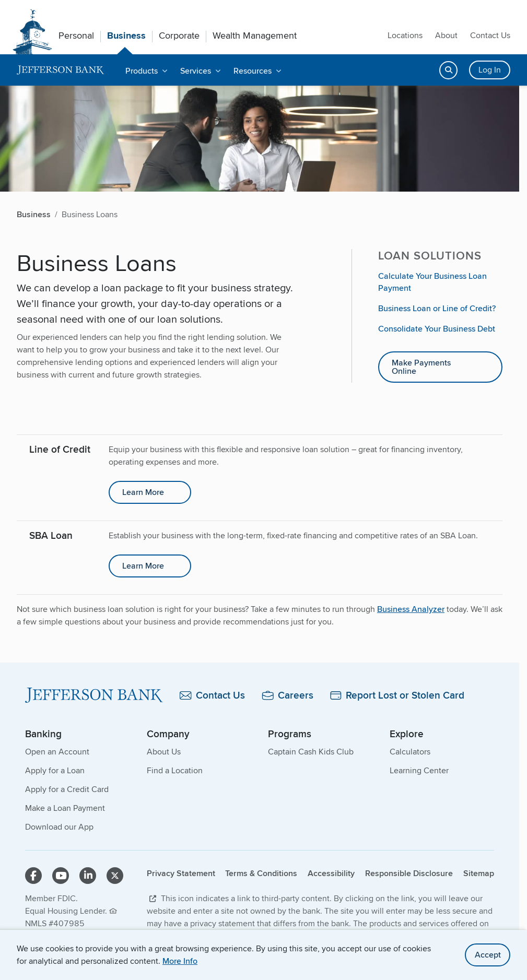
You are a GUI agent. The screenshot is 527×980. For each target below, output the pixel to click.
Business (126, 36)
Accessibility (331, 873)
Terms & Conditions (261, 873)
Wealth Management (255, 36)
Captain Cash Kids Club (311, 752)
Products (142, 71)
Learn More (143, 492)
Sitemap (479, 873)
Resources (253, 71)
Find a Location (175, 770)
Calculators (410, 752)
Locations (405, 35)
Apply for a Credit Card (67, 789)
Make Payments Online (421, 367)
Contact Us (490, 35)
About (446, 35)
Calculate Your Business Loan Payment (432, 282)
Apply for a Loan (55, 770)
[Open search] (448, 70)
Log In (490, 70)
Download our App (59, 827)
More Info (180, 961)
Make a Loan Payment (65, 808)
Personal (76, 36)
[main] (260, 438)
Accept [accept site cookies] (488, 955)
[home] (61, 70)
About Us (164, 752)
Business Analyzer (411, 609)
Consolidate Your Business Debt (437, 329)
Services (196, 71)
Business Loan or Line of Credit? (437, 308)
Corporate (179, 36)
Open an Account (57, 752)
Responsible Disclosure (409, 873)
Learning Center (419, 770)
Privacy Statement (181, 873)
